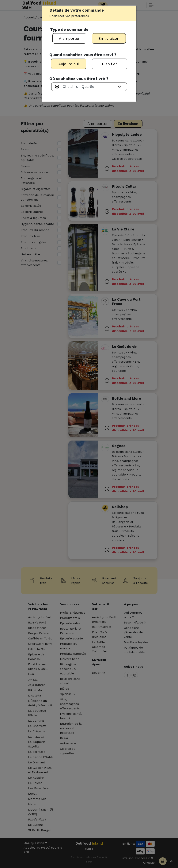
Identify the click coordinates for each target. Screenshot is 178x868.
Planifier (109, 64)
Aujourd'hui (69, 64)
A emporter (69, 38)
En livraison (109, 38)
